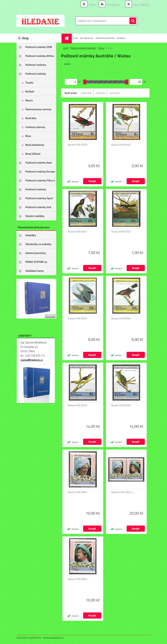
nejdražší (100, 93)
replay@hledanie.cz (32, 360)
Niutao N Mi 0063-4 (122, 492)
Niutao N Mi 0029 (78, 145)
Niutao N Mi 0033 (78, 319)
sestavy (67, 64)
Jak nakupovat (87, 38)
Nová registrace (112, 4)
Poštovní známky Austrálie (83, 48)
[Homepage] (67, 38)
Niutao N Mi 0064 (78, 579)
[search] (133, 21)
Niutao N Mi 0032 (121, 232)
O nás (75, 38)
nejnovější (114, 93)
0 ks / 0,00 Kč (141, 4)
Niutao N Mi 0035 (78, 405)
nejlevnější (86, 93)
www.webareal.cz (53, 638)
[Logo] (40, 21)
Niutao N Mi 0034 (121, 319)
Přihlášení (89, 4)
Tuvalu (101, 48)
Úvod (66, 48)
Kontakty (121, 38)
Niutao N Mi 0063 (78, 492)
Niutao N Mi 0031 (78, 232)
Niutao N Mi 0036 (121, 405)
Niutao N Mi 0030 (121, 145)
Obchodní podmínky (105, 38)
